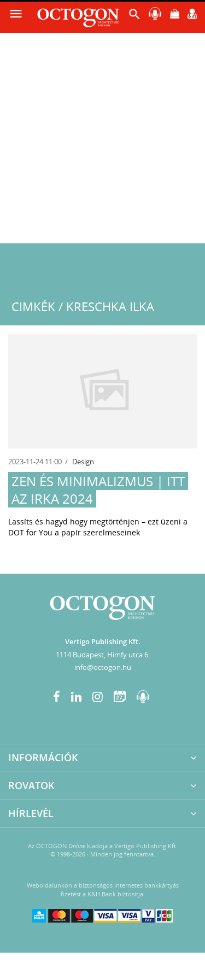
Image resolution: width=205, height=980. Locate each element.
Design (83, 462)
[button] (134, 17)
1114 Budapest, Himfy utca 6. (103, 655)
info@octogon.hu (103, 667)
